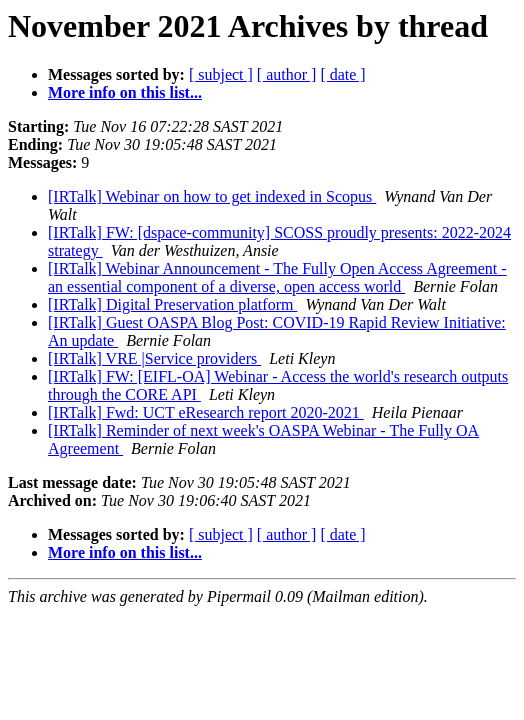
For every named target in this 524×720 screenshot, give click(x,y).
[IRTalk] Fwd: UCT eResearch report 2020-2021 (206, 412)
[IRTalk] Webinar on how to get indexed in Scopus (212, 196)
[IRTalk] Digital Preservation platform (172, 304)
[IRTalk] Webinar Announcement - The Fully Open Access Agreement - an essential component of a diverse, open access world (277, 277)
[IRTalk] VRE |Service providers (154, 358)
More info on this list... (125, 92)
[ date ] (342, 74)
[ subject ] (221, 74)
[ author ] (287, 74)
